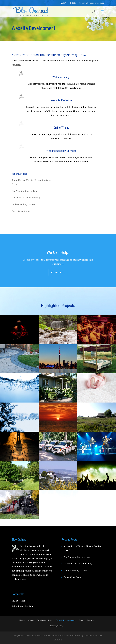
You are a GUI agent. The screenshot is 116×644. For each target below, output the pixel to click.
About (31, 620)
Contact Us (58, 272)
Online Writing (61, 128)
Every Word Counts (22, 211)
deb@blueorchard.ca (22, 606)
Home (22, 620)
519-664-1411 (70, 3)
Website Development (65, 620)
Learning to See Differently (26, 198)
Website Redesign (61, 100)
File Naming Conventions (25, 191)
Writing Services (45, 620)
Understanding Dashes (23, 204)
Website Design (61, 77)
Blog (81, 620)
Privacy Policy (57, 626)
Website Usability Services (61, 151)
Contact (90, 620)
